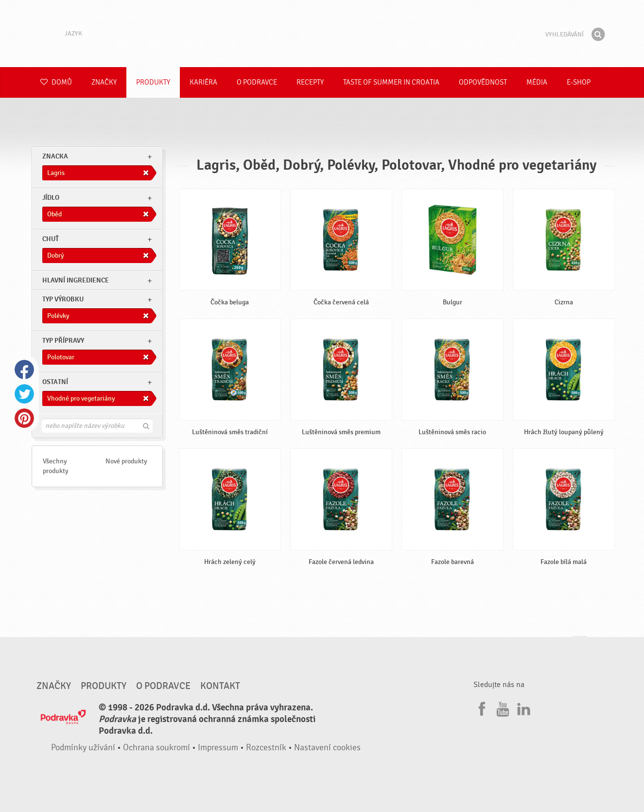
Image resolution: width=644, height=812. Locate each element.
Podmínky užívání (83, 748)
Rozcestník (266, 748)
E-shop (579, 82)
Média (537, 82)
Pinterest (24, 418)
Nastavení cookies (327, 748)
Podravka (322, 34)
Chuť (51, 239)
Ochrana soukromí (157, 748)
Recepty (310, 82)
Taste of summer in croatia (391, 82)
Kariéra (203, 82)
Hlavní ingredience (76, 280)
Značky (104, 82)
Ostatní (55, 382)
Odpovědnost (483, 82)
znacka (55, 156)
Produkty (153, 82)
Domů (56, 82)
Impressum (218, 748)
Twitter (24, 394)
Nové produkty (126, 461)
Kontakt (220, 686)
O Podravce (257, 82)
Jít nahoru (580, 645)
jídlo (51, 198)
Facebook (24, 370)
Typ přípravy (63, 341)
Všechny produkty (56, 466)
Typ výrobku (63, 299)
